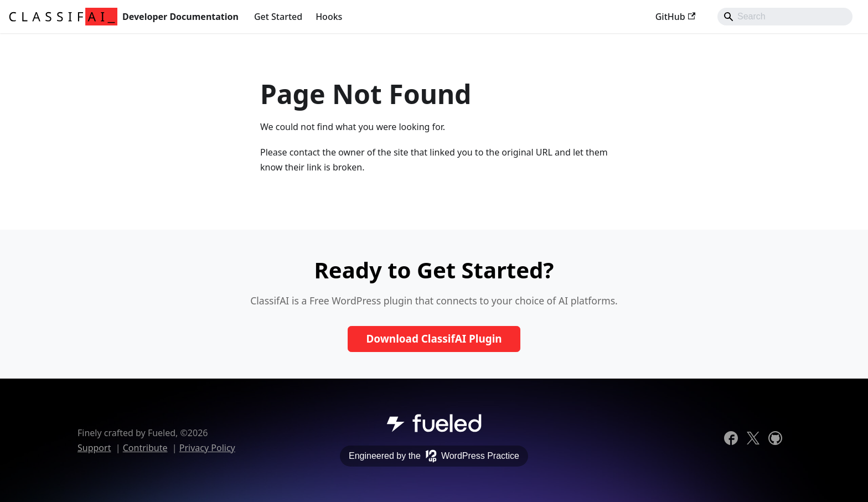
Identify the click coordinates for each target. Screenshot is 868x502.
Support (94, 448)
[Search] (785, 17)
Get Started (278, 17)
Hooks (329, 17)
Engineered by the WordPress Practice (434, 456)
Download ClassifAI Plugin (434, 339)
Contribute (145, 448)
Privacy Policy (207, 448)
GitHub (675, 17)
